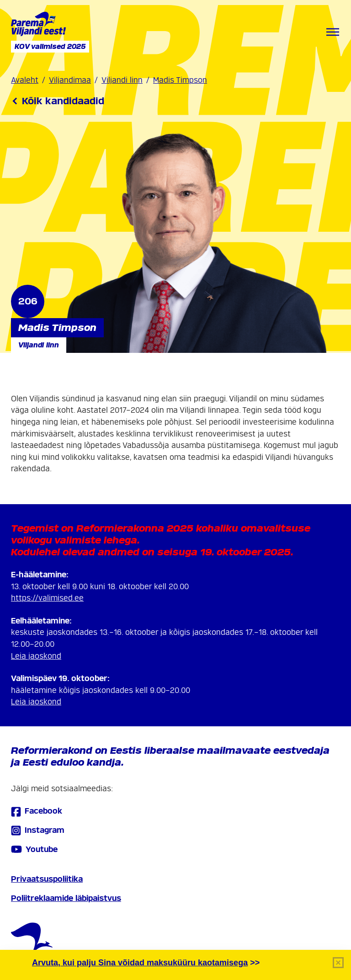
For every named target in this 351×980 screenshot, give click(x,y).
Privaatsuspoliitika (47, 879)
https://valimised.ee (47, 598)
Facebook (37, 812)
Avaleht (25, 80)
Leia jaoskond (36, 656)
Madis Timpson (180, 80)
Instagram (38, 830)
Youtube (34, 849)
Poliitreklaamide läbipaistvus (66, 898)
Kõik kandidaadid (58, 101)
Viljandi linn (122, 80)
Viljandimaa (70, 80)
